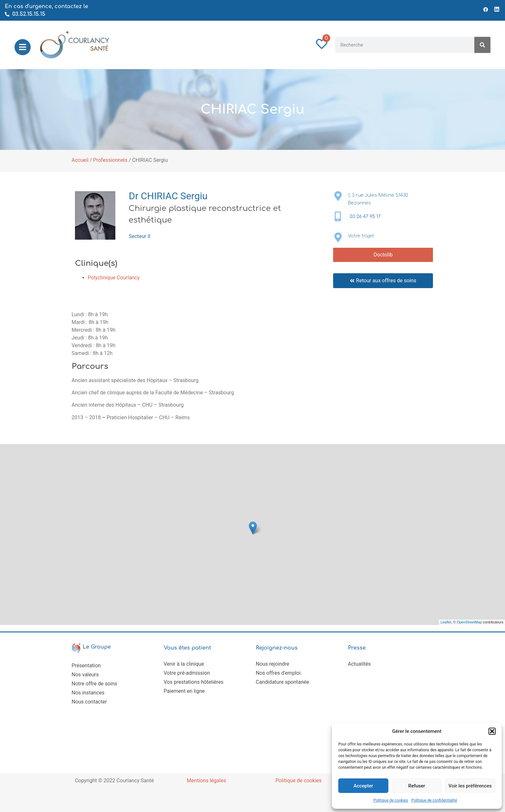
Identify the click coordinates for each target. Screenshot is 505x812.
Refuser (416, 786)
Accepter (363, 786)
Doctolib (383, 255)
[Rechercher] (482, 45)
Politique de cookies (391, 800)
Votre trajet (361, 236)
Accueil (80, 160)
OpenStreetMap (469, 622)
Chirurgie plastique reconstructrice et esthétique (205, 214)
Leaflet (446, 622)
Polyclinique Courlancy (114, 278)
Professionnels (110, 160)
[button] (492, 731)
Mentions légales (206, 781)
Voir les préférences (470, 786)
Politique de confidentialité (434, 800)
